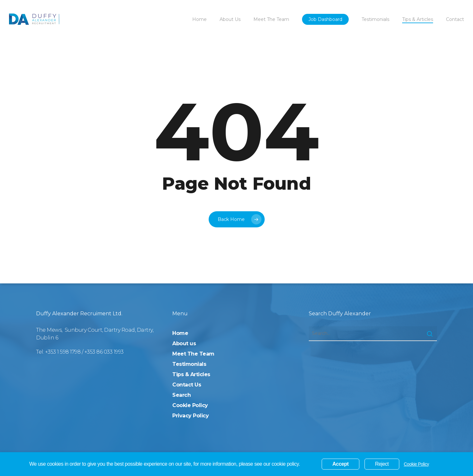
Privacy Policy (190, 416)
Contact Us (187, 385)
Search (181, 395)
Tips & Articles (191, 374)
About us (184, 343)
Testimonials (189, 364)
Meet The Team (193, 354)
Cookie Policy (190, 405)
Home (180, 333)
